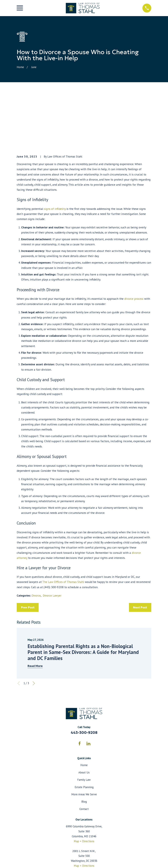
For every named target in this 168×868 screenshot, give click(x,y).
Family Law (84, 729)
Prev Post (28, 556)
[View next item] (34, 632)
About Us (84, 721)
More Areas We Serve (84, 743)
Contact (84, 758)
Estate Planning (84, 736)
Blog (84, 751)
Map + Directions (84, 790)
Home (84, 714)
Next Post (140, 556)
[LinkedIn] (88, 692)
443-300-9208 (84, 682)
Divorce (36, 544)
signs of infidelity (55, 158)
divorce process (134, 248)
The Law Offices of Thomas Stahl (63, 531)
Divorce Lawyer (52, 544)
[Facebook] (80, 692)
